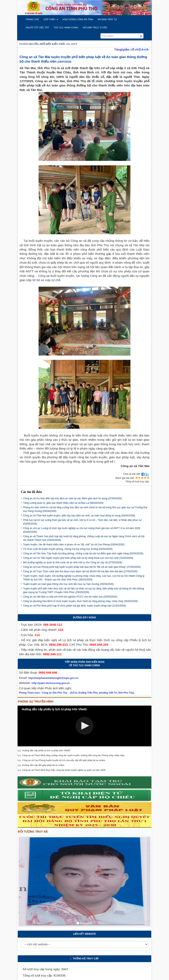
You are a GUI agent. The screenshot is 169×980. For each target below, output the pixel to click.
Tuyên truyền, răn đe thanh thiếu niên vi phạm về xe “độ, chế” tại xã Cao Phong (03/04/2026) (74, 545)
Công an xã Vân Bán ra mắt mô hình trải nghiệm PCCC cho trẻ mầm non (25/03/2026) (70, 597)
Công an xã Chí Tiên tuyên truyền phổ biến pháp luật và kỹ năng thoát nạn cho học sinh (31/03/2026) (78, 558)
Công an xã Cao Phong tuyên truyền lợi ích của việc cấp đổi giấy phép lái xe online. (64, 760)
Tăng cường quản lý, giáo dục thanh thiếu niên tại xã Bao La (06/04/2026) (63, 503)
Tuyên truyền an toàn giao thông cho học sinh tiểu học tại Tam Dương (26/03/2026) (68, 584)
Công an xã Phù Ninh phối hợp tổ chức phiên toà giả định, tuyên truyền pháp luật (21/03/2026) (74, 606)
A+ (143, 49)
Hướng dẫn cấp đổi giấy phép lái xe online (43, 765)
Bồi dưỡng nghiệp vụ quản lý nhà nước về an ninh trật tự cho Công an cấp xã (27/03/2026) (73, 562)
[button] (32, 19)
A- (148, 49)
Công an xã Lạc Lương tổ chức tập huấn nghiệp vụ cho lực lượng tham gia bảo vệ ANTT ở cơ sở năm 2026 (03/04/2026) (82, 530)
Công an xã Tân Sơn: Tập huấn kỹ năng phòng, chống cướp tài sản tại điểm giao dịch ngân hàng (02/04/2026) (83, 554)
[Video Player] (84, 726)
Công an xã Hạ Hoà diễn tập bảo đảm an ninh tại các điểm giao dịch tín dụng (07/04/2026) (72, 498)
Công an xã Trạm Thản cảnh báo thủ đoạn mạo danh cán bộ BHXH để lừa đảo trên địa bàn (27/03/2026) (80, 571)
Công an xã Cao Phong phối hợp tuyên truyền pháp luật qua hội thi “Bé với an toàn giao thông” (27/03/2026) (82, 567)
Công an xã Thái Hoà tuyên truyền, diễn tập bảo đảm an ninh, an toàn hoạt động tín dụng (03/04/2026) (79, 516)
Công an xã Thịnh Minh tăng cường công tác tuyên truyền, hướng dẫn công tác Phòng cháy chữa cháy (73, 755)
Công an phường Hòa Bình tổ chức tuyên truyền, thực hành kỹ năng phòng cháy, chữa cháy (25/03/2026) (80, 601)
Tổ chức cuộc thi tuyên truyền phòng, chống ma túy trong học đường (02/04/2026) (68, 549)
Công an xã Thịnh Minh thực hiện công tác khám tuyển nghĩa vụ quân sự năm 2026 (64, 770)
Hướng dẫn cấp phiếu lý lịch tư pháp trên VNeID (46, 750)
